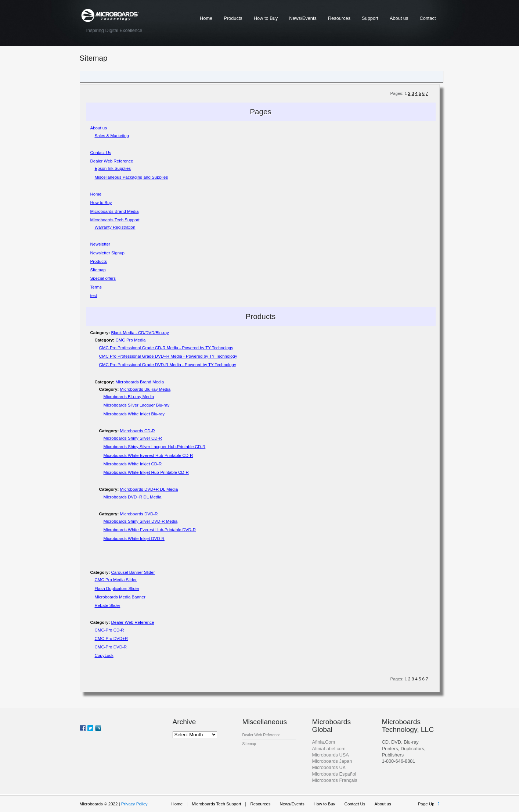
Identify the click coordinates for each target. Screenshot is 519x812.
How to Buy (266, 18)
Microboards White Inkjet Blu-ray (134, 414)
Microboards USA (331, 755)
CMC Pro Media (130, 340)
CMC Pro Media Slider (116, 580)
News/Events (303, 18)
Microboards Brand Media (115, 211)
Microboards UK (329, 767)
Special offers (103, 278)
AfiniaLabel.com (329, 749)
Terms (96, 287)
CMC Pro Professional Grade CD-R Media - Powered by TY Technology (166, 348)
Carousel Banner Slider (133, 572)
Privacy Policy (134, 804)
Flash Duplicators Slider (117, 589)
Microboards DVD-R (139, 514)
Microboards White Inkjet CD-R (133, 464)
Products (233, 18)
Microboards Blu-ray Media (145, 389)
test (94, 296)
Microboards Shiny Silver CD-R (133, 438)
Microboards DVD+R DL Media (149, 489)
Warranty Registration (115, 227)
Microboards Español (334, 774)
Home (206, 18)
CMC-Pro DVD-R (111, 647)
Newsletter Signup (107, 253)
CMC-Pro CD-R (109, 630)
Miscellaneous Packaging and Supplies (131, 177)
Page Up (426, 804)
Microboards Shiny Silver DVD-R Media (141, 521)
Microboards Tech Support (115, 220)
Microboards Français (335, 780)
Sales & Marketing (112, 136)
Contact (428, 18)
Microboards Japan (332, 761)
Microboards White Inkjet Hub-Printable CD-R (146, 472)
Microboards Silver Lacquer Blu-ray (137, 405)
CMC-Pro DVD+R (111, 638)
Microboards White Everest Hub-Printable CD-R (148, 455)
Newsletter (100, 244)
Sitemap (98, 270)
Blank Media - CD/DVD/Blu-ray (140, 333)
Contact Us (101, 153)
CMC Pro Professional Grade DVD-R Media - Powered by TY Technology (168, 365)
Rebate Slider (108, 605)
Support (370, 18)
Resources (339, 18)
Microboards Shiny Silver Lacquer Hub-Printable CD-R (155, 447)
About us (399, 18)
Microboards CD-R (137, 431)
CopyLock (104, 655)
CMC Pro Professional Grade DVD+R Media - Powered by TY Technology (168, 356)
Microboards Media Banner (120, 597)
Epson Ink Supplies (113, 168)
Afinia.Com (324, 742)
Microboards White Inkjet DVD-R (134, 539)
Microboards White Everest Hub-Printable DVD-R (150, 530)
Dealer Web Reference (112, 161)
